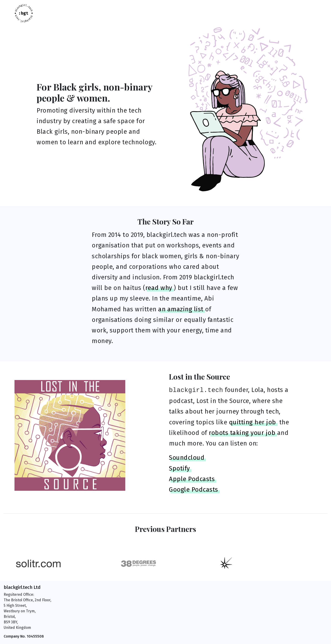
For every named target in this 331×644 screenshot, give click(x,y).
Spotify (179, 468)
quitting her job (253, 422)
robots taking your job (242, 433)
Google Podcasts (194, 490)
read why (159, 288)
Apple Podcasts (192, 479)
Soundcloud (187, 458)
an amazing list (181, 309)
